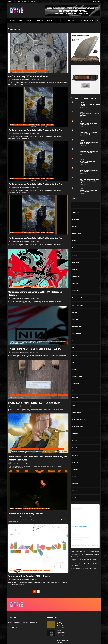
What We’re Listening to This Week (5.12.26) (89, 171)
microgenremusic (87, 546)
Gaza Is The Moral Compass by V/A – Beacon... (88, 191)
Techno (64, 452)
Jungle (39, 71)
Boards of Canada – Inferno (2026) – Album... (88, 124)
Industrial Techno (45, 452)
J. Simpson (15, 463)
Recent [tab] (75, 98)
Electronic (19, 71)
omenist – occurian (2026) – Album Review (89, 162)
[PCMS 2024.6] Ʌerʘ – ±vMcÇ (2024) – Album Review (34, 403)
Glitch (17, 26)
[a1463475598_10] (85, 80)
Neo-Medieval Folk (56, 452)
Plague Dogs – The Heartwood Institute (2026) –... (89, 133)
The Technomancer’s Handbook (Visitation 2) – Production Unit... (90, 181)
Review (44, 71)
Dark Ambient (25, 341)
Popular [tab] (85, 98)
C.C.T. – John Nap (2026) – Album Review (28, 76)
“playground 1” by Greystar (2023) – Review (29, 570)
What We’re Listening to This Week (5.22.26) (89, 143)
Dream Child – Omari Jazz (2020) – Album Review (25, 2)
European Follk (51, 449)
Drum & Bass (31, 395)
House (37, 452)
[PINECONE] (85, 48)
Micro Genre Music (76, 546)
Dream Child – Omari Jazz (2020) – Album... (90, 105)
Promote (49, 20)
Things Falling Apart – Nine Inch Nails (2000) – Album (34, 349)
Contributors (71, 20)
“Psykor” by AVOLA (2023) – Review (26, 514)
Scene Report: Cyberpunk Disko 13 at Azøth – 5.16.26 (90, 152)
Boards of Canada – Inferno (62, 631)
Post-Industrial (14, 344)
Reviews (12, 20)
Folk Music (21, 452)
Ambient (12, 125)
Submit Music (59, 20)
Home (12, 26)
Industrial (62, 341)
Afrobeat (82, 141)
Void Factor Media (65, 641)
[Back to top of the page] (98, 641)
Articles (28, 20)
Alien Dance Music (84, 150)
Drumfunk (47, 395)
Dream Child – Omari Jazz (61, 614)
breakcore (24, 125)
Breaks (25, 395)
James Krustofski (15, 80)
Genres (20, 20)
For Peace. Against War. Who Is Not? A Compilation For (35, 130)
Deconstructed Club (33, 449)
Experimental (41, 341)
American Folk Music (15, 449)
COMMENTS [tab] (94, 98)
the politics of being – (61, 623)
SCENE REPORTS (39, 20)
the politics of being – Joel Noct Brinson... (90, 114)
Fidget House (13, 452)
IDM (35, 71)
